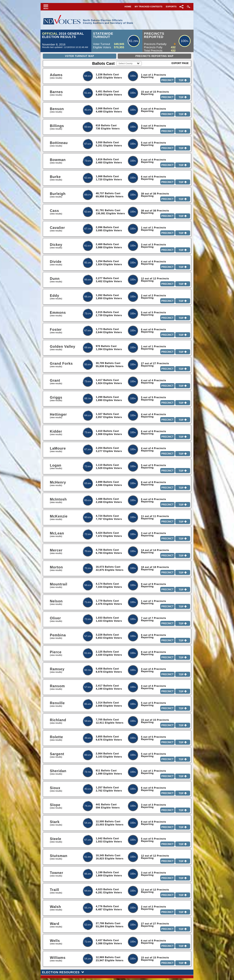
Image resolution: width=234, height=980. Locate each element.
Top (183, 80)
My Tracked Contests (149, 6)
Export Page (180, 63)
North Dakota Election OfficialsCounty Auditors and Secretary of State (108, 22)
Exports (171, 6)
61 (131, 41)
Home (128, 6)
